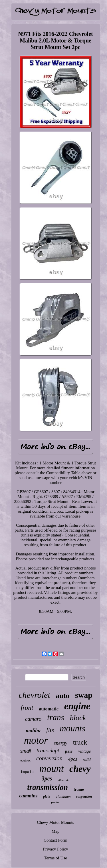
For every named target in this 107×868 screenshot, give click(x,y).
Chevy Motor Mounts (55, 822)
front (27, 708)
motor (36, 740)
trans (56, 717)
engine (77, 706)
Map (56, 831)
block (78, 718)
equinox (25, 760)
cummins (28, 796)
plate (47, 797)
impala (27, 772)
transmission (48, 787)
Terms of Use (55, 858)
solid (87, 760)
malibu (33, 731)
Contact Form (55, 840)
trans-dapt (48, 750)
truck (80, 742)
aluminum (63, 796)
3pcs (47, 778)
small (26, 751)
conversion (49, 758)
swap (84, 695)
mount (52, 769)
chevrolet (34, 695)
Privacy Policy (56, 849)
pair (69, 751)
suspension (84, 797)
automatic (49, 709)
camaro (33, 719)
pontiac (55, 802)
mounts (72, 728)
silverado (63, 780)
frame (79, 789)
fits (50, 730)
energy (60, 743)
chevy (80, 769)
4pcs (73, 759)
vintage (84, 751)
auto (63, 696)
